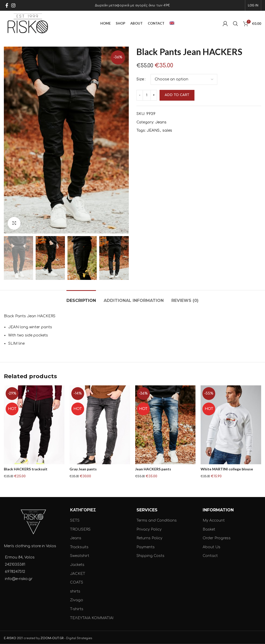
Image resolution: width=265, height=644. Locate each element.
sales (167, 130)
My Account (214, 519)
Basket (209, 528)
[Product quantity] (147, 95)
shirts (75, 590)
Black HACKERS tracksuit (26, 469)
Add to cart (177, 95)
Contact (210, 555)
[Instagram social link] (13, 5)
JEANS (153, 130)
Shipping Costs (150, 555)
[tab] (81, 298)
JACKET (78, 572)
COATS (77, 581)
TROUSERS (80, 528)
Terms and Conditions (157, 519)
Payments (146, 546)
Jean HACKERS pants (153, 469)
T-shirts (77, 608)
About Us (212, 546)
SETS (75, 519)
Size (140, 79)
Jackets (77, 563)
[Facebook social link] (7, 5)
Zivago (77, 599)
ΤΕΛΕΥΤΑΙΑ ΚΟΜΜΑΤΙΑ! (92, 616)
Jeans (161, 122)
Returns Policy (149, 537)
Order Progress (217, 537)
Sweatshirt (80, 555)
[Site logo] (28, 23)
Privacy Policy (149, 528)
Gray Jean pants (83, 469)
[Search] (235, 24)
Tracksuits (79, 546)
